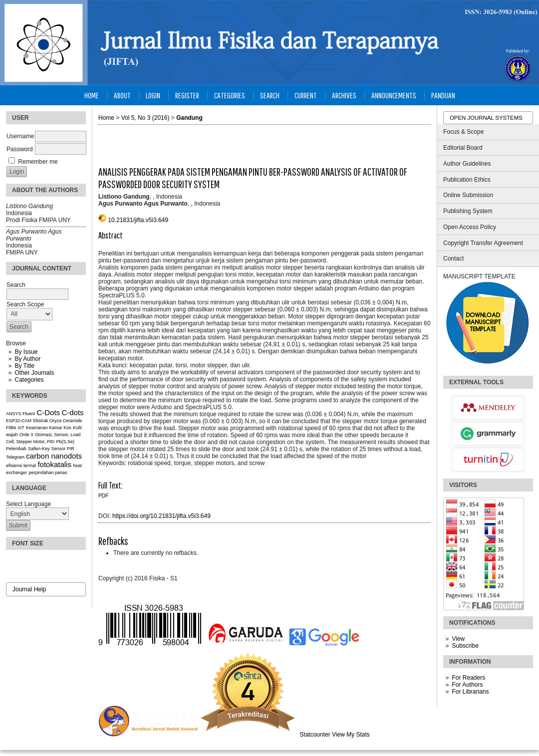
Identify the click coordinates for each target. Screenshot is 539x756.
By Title (24, 366)
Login (153, 95)
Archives (344, 95)
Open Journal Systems (486, 118)
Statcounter (315, 735)
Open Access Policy (470, 227)
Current (306, 95)
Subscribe (465, 646)
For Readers (468, 678)
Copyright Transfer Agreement (483, 243)
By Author (27, 359)
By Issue (26, 352)
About (122, 95)
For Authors (467, 685)
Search (270, 95)
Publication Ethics (467, 180)
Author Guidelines (467, 164)
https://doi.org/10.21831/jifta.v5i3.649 (161, 516)
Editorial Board (463, 148)
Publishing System (468, 211)
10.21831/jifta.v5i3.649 (138, 220)
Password (20, 149)
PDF (103, 496)
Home (92, 95)
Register (187, 95)
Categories (29, 380)
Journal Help (29, 589)
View (458, 639)
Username (20, 136)
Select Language (28, 504)
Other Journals (34, 373)
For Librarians (470, 692)
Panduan (443, 95)
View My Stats (351, 735)
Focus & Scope (463, 132)
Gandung (189, 118)
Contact (453, 258)
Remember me (38, 162)
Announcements (394, 95)
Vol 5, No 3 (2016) (145, 118)
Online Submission (468, 195)
